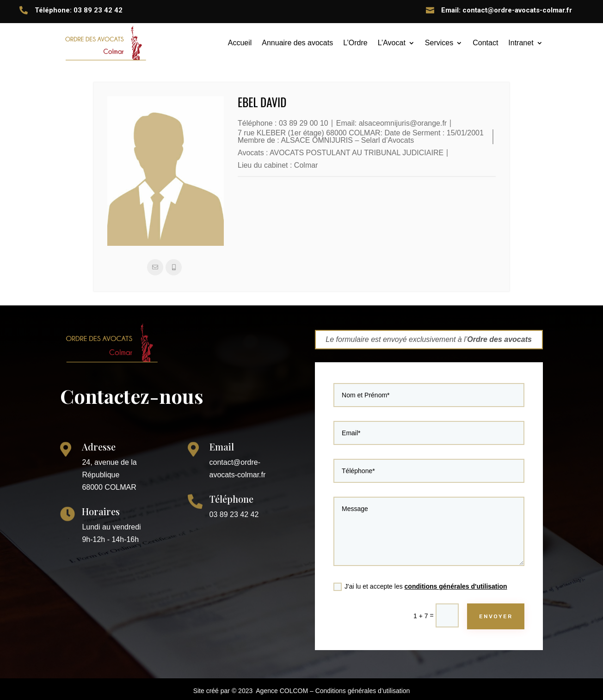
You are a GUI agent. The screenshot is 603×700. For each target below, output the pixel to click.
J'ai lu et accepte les (422, 572)
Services (439, 43)
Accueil (240, 43)
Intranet (521, 43)
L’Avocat (392, 43)
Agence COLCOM (282, 691)
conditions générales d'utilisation (451, 572)
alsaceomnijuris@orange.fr (403, 123)
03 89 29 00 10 (304, 123)
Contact (485, 43)
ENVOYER (483, 596)
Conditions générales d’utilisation (363, 691)
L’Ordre (355, 43)
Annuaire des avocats (297, 43)
